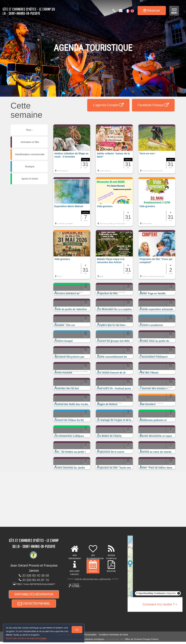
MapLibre (171, 593)
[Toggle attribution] (179, 593)
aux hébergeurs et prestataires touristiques (84, 642)
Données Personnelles (86, 637)
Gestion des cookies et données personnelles (27, 638)
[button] (72, 151)
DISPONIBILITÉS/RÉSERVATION (34, 595)
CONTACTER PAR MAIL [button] (34, 605)
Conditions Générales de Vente (113, 637)
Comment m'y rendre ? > (160, 604)
